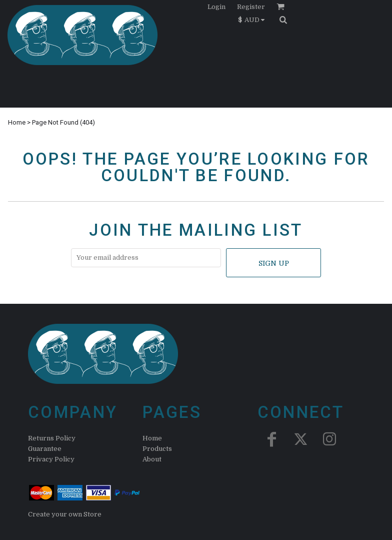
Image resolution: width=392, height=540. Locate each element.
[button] (254, 20)
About (152, 459)
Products (157, 449)
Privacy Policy (51, 459)
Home (17, 122)
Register (251, 7)
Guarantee (45, 449)
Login (216, 7)
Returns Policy (52, 438)
